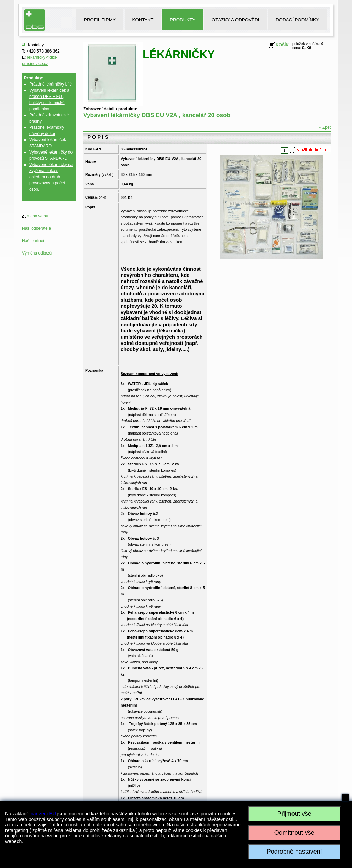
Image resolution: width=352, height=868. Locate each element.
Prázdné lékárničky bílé (51, 84)
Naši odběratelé (36, 228)
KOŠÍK (282, 45)
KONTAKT (143, 20)
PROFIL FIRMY (100, 20)
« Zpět (325, 127)
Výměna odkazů (37, 253)
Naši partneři (34, 241)
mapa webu (35, 216)
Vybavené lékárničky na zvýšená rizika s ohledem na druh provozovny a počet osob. (51, 177)
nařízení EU (43, 814)
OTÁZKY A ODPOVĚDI (235, 20)
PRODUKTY (183, 20)
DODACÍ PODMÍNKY (298, 20)
